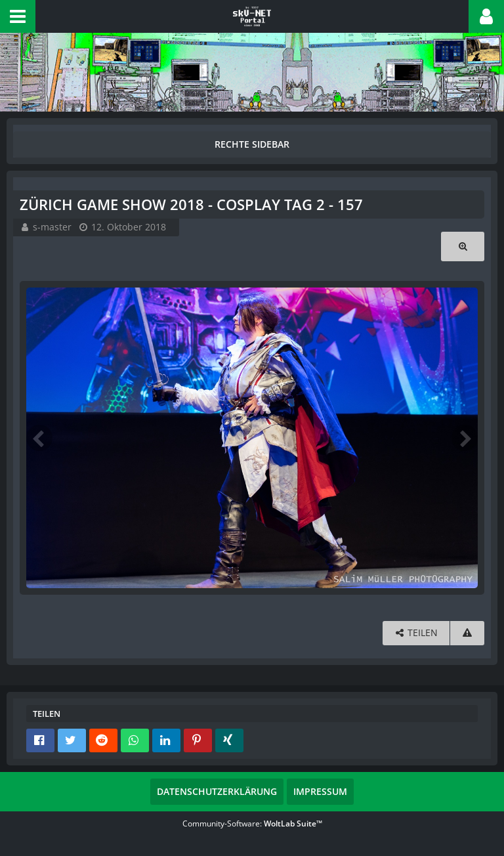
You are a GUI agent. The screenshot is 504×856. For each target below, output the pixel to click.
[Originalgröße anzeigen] (463, 246)
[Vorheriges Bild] (39, 438)
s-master (52, 227)
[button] (18, 16)
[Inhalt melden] (467, 633)
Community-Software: (252, 824)
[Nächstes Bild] (465, 438)
